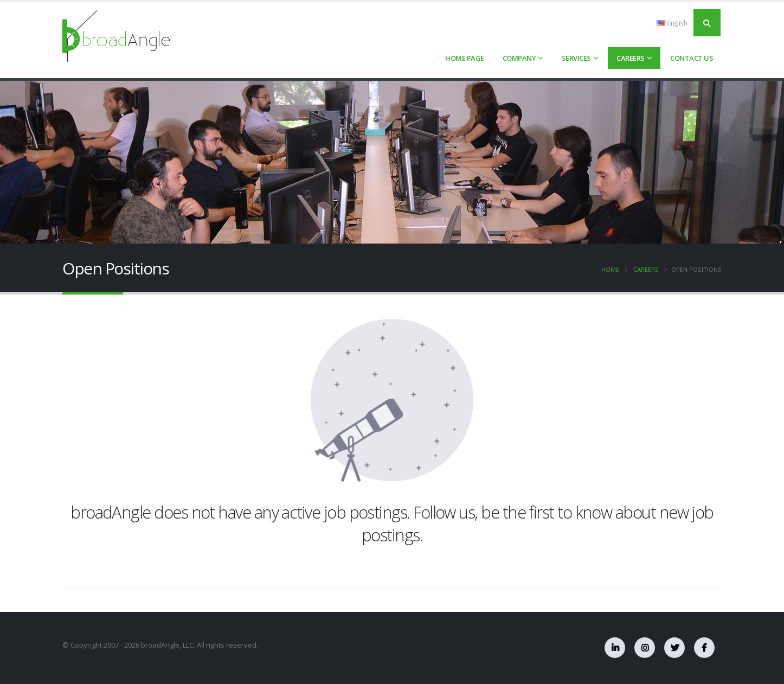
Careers (631, 58)
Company (519, 58)
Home (610, 269)
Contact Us (692, 58)
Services (576, 58)
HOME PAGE (465, 58)
